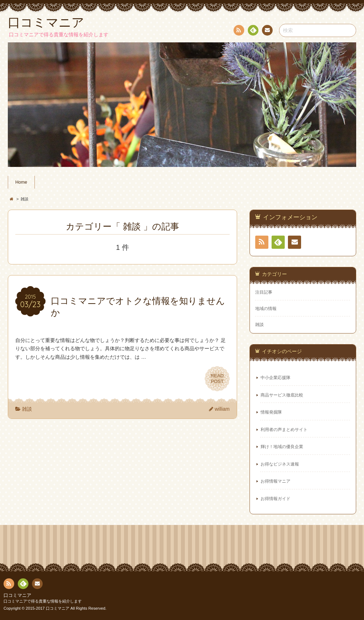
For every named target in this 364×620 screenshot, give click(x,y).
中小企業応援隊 (275, 378)
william (222, 409)
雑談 (27, 409)
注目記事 (264, 292)
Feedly (253, 31)
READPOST (217, 379)
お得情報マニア (275, 481)
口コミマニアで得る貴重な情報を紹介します (43, 601)
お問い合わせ (267, 31)
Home (21, 182)
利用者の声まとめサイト (284, 430)
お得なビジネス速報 (280, 464)
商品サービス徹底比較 (282, 395)
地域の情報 (266, 309)
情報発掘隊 (271, 412)
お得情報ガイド (275, 499)
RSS (238, 31)
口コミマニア (17, 595)
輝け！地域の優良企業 (282, 447)
